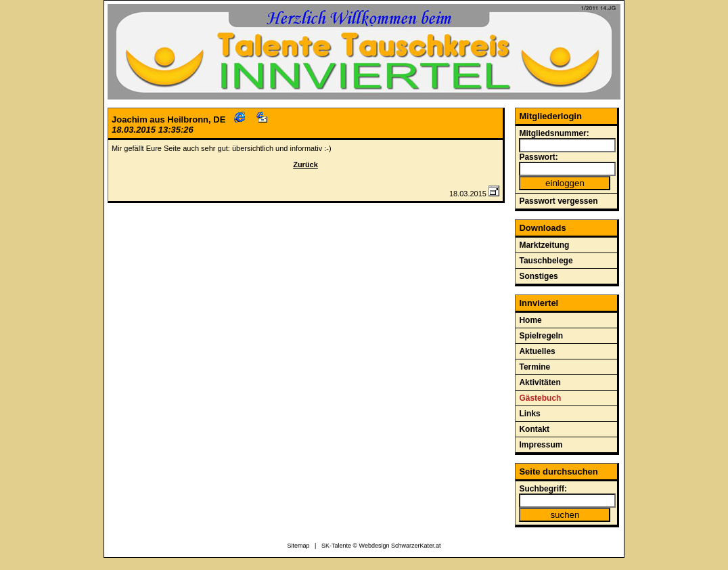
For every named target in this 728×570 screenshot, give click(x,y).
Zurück (305, 165)
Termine (534, 367)
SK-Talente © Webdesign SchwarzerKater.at (381, 546)
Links (529, 414)
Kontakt (534, 429)
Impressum (541, 445)
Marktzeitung (544, 245)
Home (530, 320)
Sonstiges (538, 276)
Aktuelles (537, 351)
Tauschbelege (546, 261)
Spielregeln (541, 336)
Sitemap (299, 546)
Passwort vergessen (558, 201)
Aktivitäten (540, 382)
